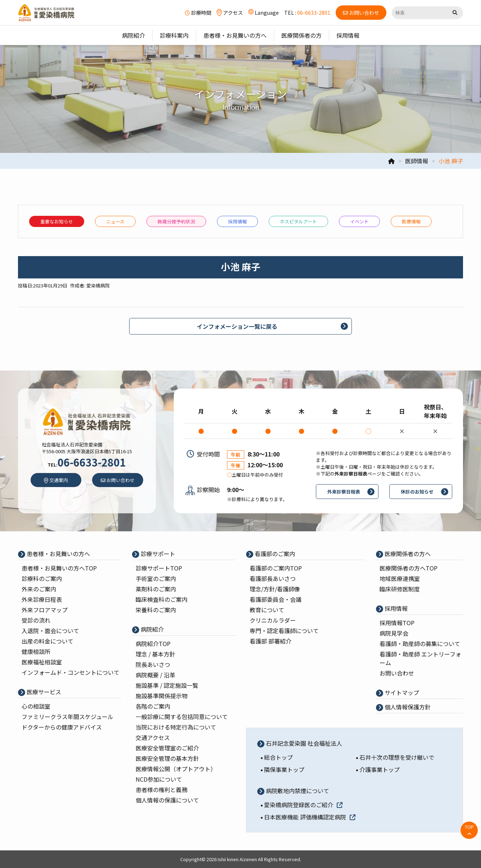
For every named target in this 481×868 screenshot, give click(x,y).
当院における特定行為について (176, 727)
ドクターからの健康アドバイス (62, 727)
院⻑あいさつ (153, 664)
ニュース (115, 221)
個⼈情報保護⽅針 (407, 707)
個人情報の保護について (167, 800)
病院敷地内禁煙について (297, 791)
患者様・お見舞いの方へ (58, 554)
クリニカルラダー (273, 620)
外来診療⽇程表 (42, 599)
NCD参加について (159, 779)
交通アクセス (153, 737)
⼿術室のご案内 (156, 578)
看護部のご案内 (274, 554)
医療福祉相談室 (42, 662)
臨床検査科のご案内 (162, 599)
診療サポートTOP (159, 568)
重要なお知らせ (57, 221)
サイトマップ (401, 692)
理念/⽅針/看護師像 (275, 589)
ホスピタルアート (298, 221)
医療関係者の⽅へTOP (409, 568)
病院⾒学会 (394, 633)
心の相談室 (36, 706)
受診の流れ (36, 620)
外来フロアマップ (45, 610)
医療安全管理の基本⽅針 (167, 758)
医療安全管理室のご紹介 (167, 748)
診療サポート (157, 554)
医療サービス (43, 692)
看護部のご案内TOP (276, 568)
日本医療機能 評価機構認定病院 (310, 817)
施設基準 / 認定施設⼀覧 (167, 685)
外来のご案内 (39, 589)
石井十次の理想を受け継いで (397, 757)
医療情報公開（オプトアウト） (176, 769)
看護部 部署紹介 (271, 641)
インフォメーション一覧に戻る (237, 326)
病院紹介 (151, 629)
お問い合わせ (397, 673)
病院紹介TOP (153, 644)
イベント (359, 221)
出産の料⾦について (47, 641)
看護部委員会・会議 (276, 599)
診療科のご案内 (42, 578)
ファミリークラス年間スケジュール (67, 717)
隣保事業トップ (284, 769)
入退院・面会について (50, 631)
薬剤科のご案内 (156, 589)
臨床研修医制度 (400, 589)
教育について (267, 610)
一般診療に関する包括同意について (182, 717)
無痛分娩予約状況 (176, 221)
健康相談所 (36, 651)
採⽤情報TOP (397, 623)
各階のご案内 (153, 706)
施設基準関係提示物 (162, 696)
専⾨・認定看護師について (284, 631)
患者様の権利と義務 (162, 790)
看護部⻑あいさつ (273, 578)
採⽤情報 (237, 221)
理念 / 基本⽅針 (155, 654)
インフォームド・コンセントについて (71, 672)
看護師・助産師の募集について (420, 644)
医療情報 (411, 221)
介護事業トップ (380, 769)
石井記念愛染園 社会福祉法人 (303, 743)
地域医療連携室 (400, 578)
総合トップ (278, 757)
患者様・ (59, 568)
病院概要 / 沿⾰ (155, 675)
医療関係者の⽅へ (407, 554)
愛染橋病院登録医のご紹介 (303, 805)
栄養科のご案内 (156, 610)
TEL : (307, 13)
